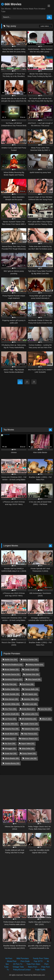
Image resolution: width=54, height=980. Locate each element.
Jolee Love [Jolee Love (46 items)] (31, 704)
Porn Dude (25, 961)
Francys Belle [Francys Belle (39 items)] (31, 689)
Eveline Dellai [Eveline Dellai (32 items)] (12, 689)
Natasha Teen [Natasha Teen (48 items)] (31, 729)
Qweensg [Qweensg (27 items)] (10, 739)
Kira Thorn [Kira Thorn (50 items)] (10, 709)
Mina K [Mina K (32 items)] (46, 719)
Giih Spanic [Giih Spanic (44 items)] (31, 694)
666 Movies (11, 4)
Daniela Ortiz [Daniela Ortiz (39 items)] (32, 674)
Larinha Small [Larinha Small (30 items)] (12, 714)
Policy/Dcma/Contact (22, 970)
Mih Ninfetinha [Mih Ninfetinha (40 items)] (29, 719)
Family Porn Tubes (41, 958)
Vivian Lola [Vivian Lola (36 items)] (31, 758)
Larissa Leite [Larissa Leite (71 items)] (31, 714)
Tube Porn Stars (33, 964)
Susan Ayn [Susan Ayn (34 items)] (10, 753)
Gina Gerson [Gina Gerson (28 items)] (11, 699)
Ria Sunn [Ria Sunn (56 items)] (10, 743)
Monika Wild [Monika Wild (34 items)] (11, 724)
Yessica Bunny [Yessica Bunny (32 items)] (12, 763)
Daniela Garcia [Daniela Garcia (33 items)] (12, 674)
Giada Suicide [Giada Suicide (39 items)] (12, 694)
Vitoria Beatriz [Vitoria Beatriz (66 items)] (12, 758)
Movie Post (12, 961)
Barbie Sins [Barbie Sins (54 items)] (11, 660)
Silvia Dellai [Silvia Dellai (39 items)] (28, 749)
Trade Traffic (40, 970)
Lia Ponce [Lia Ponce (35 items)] (10, 719)
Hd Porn (9, 958)
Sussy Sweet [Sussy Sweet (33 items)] (29, 753)
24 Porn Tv (18, 964)
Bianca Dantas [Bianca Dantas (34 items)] (30, 660)
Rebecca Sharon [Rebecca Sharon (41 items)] (29, 739)
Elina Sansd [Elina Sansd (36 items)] (34, 679)
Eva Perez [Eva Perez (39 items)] (28, 684)
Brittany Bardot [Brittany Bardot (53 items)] (36, 665)
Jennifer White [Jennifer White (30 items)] (12, 704)
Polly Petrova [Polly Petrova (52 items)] (30, 734)
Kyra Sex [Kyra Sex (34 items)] (46, 709)
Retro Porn (33, 967)
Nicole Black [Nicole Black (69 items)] (11, 734)
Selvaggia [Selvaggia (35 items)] (10, 749)
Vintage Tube (18, 967)
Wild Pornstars (23, 958)
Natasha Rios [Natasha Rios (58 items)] (12, 729)
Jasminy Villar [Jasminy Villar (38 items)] (31, 699)
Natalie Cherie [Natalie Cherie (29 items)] (31, 724)
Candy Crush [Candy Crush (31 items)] (31, 669)
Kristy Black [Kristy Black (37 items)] (28, 709)
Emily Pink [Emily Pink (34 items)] (10, 684)
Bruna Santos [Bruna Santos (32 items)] (12, 669)
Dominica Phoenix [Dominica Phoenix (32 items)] (13, 679)
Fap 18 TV (38, 961)
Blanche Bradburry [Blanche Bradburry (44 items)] (13, 665)
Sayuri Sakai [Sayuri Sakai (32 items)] (28, 743)
